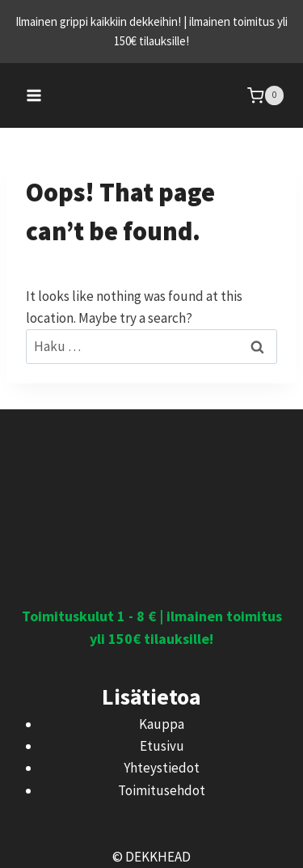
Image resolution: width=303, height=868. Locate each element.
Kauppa (162, 724)
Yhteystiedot (162, 768)
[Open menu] (34, 95)
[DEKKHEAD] (152, 95)
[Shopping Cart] (265, 95)
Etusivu (162, 746)
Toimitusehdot (162, 790)
